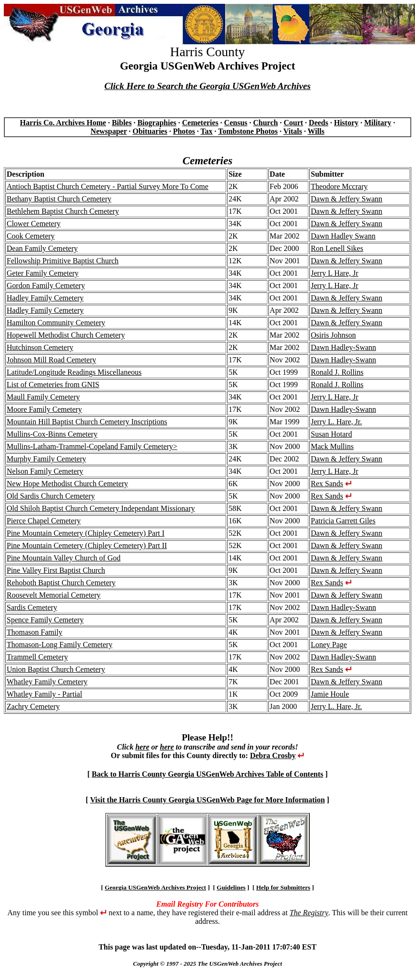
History (346, 123)
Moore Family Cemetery (44, 409)
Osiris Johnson (333, 335)
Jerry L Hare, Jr (335, 273)
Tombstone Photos (248, 131)
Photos (184, 131)
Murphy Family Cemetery (46, 459)
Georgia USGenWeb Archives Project (155, 887)
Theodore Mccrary (339, 186)
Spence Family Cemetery (45, 620)
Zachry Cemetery (33, 706)
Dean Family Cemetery (42, 248)
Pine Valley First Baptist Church (56, 570)
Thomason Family (35, 632)
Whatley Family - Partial (44, 694)
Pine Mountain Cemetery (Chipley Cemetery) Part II (87, 545)
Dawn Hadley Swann (343, 236)
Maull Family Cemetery (43, 397)
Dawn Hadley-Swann (343, 347)
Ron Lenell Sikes (337, 248)
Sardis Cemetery (32, 607)
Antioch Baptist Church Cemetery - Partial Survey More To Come (108, 186)
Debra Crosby (273, 755)
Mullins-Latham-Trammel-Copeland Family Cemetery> (92, 446)
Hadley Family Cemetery (45, 298)
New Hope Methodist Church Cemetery (67, 484)
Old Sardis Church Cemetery (51, 496)
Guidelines (231, 887)
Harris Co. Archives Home (63, 123)
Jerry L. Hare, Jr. (336, 422)
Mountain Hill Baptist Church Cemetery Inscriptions (87, 422)
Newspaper (109, 131)
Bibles (122, 123)
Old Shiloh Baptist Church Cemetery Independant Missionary (101, 508)
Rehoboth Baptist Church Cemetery (61, 583)
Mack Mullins (332, 446)
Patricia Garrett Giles (343, 521)
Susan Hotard (331, 434)
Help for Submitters (283, 887)
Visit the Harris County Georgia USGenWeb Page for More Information (207, 800)
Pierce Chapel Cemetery (44, 521)
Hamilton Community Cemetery (56, 323)
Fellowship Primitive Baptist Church (63, 261)
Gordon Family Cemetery (46, 285)
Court (293, 123)
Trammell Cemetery (37, 657)
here (142, 747)
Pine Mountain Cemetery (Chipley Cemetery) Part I (85, 533)
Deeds (319, 123)
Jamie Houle (330, 694)
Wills (316, 131)
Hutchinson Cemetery (40, 347)
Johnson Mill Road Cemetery (51, 360)
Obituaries (150, 131)
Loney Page (329, 645)
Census (236, 123)
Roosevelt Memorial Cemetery (54, 595)
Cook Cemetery (31, 236)
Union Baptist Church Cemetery (56, 669)
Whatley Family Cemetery (47, 682)
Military (378, 123)
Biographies (157, 123)
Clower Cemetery (34, 224)
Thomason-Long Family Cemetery (59, 645)
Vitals (292, 131)
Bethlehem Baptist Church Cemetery (63, 211)
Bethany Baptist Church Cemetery (59, 199)
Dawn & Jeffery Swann (346, 199)
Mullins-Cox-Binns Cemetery (52, 434)
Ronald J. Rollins (337, 372)
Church (266, 123)
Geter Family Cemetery (43, 273)
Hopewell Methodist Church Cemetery (66, 335)
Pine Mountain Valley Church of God (64, 558)
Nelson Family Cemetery (45, 471)
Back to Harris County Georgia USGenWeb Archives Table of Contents (207, 774)
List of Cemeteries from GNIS (53, 385)
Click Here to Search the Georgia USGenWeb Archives (207, 86)
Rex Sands (327, 484)
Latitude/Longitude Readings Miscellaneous (74, 372)
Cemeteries (200, 123)
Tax (206, 131)
